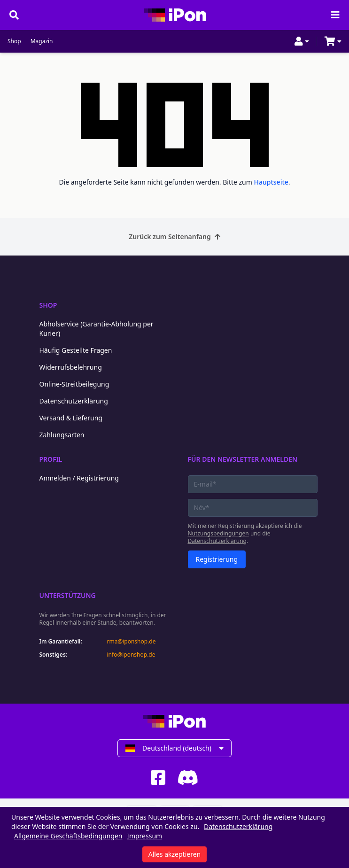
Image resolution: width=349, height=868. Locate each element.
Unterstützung (68, 595)
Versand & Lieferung (71, 418)
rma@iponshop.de (132, 642)
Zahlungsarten (62, 435)
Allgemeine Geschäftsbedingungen (68, 836)
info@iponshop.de (131, 655)
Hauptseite (271, 182)
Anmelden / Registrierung (79, 478)
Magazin (42, 41)
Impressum (144, 836)
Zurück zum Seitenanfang (174, 236)
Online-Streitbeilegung (74, 384)
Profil (51, 459)
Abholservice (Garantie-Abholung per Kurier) (97, 329)
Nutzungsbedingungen (218, 533)
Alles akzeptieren (174, 854)
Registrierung (217, 559)
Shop (14, 41)
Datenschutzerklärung (74, 401)
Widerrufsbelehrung (71, 367)
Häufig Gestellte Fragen (76, 350)
